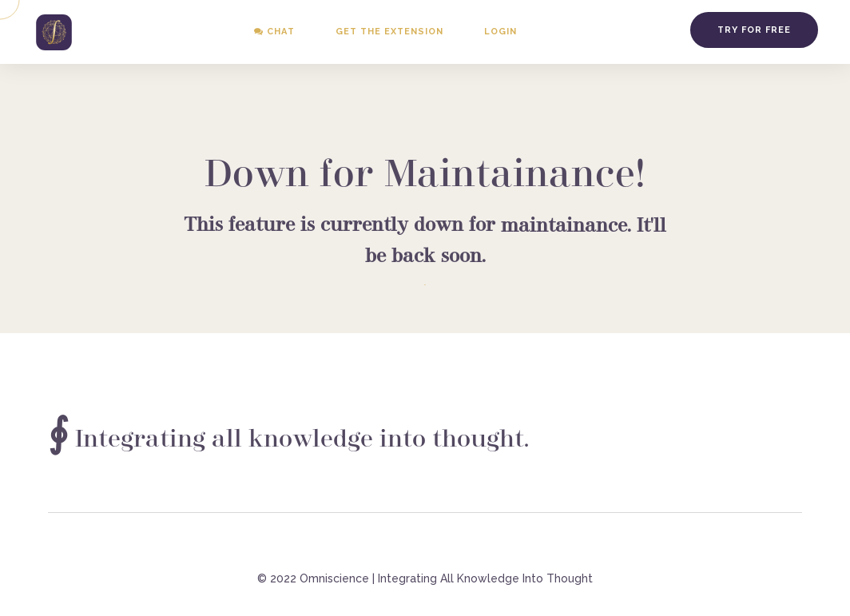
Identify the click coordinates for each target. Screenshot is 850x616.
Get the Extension (389, 32)
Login (500, 32)
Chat (274, 32)
